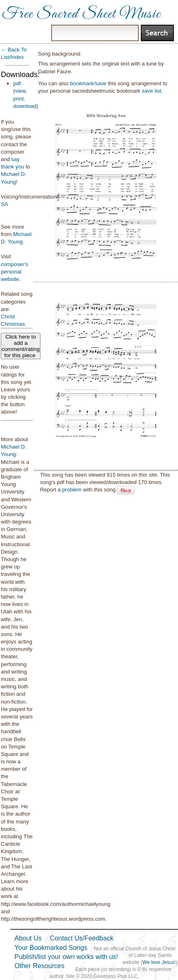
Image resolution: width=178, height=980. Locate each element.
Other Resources (39, 966)
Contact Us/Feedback (82, 938)
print (18, 99)
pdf (17, 83)
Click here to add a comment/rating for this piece (21, 346)
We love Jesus (159, 962)
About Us (28, 938)
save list (151, 91)
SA (4, 204)
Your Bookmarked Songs (51, 948)
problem (72, 490)
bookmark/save (88, 83)
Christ (8, 317)
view (20, 91)
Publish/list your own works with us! (66, 957)
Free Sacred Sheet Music (81, 14)
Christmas (13, 324)
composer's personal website (14, 272)
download (25, 106)
